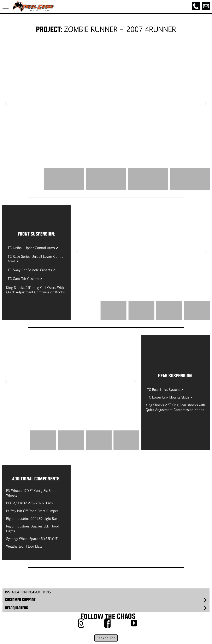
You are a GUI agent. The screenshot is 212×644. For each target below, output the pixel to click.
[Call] (196, 6)
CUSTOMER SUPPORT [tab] (20, 600)
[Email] (206, 6)
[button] (6, 104)
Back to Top (106, 638)
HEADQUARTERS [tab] (16, 608)
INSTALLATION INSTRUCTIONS (28, 592)
